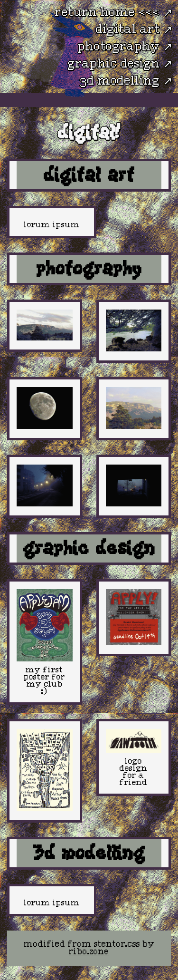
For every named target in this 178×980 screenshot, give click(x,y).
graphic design (114, 64)
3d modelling (120, 81)
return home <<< (108, 13)
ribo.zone (89, 952)
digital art (128, 30)
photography (119, 47)
